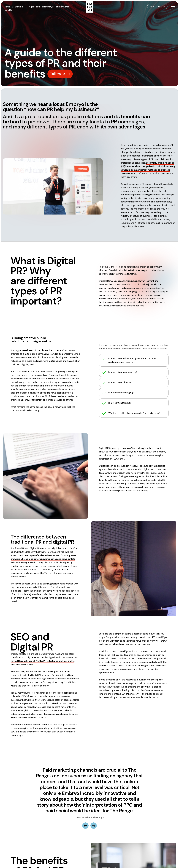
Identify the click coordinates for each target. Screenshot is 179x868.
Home (7, 7)
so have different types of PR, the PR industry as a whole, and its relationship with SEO (44, 661)
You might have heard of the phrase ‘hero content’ (37, 350)
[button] (85, 810)
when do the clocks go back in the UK (134, 637)
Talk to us (155, 7)
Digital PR (19, 7)
